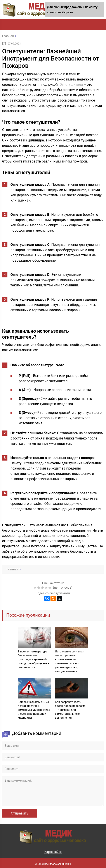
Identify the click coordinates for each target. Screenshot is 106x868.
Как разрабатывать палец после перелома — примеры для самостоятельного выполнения (70, 710)
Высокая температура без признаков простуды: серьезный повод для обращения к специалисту (34, 659)
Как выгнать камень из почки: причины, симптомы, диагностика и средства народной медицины (34, 710)
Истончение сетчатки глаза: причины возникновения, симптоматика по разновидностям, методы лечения (69, 661)
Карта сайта (53, 852)
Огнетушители (71, 85)
